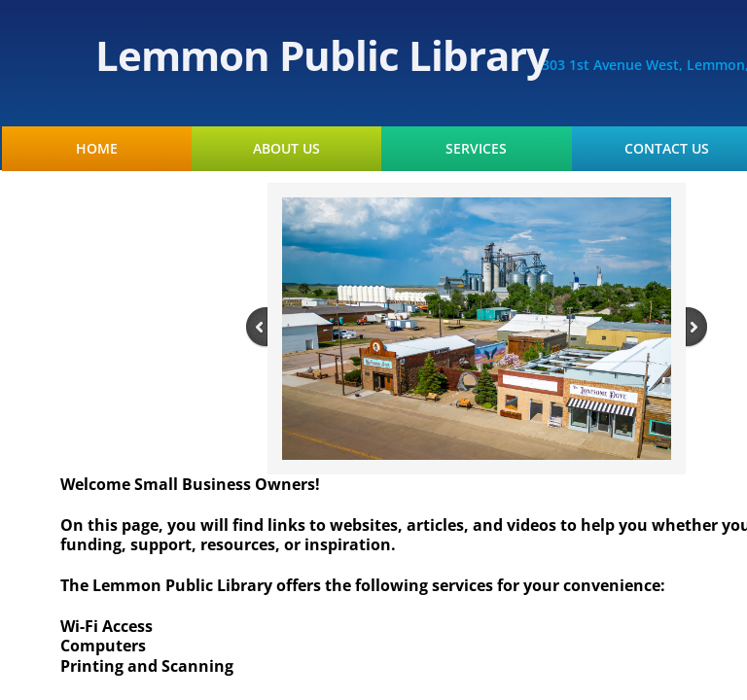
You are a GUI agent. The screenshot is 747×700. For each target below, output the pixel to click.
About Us (286, 149)
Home (97, 149)
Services (476, 149)
